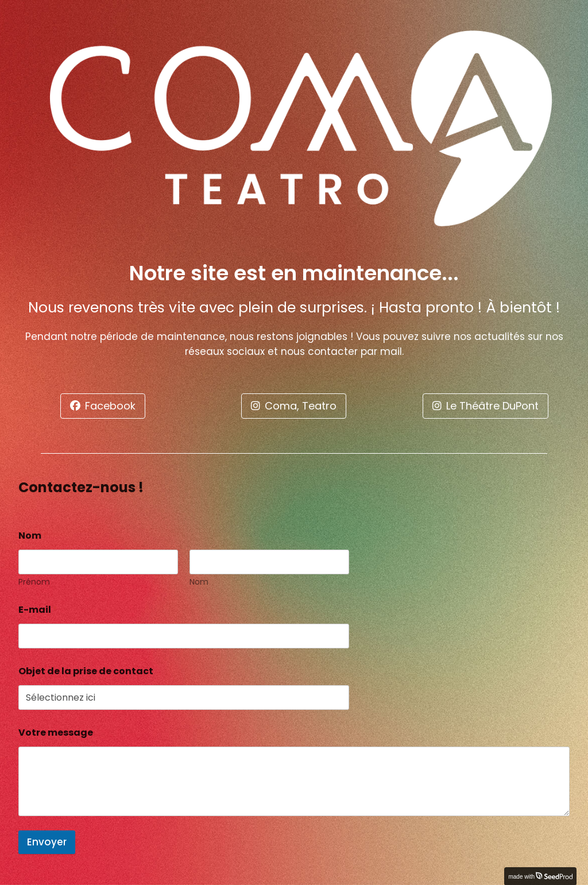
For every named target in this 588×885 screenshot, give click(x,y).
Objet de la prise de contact (86, 671)
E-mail (38, 610)
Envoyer (47, 842)
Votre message (56, 733)
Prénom (34, 582)
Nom (199, 582)
